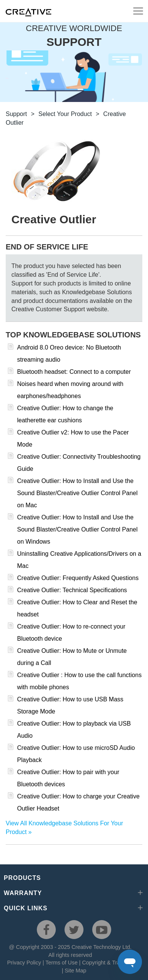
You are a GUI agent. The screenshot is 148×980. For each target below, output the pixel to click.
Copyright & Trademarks (111, 963)
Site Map (75, 971)
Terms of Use (62, 963)
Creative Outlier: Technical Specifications (72, 590)
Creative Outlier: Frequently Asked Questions (78, 578)
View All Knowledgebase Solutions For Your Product (64, 828)
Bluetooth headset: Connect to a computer (74, 372)
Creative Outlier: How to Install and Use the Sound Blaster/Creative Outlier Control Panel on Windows (77, 529)
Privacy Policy (24, 963)
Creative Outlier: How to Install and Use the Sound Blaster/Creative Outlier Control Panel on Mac (77, 493)
